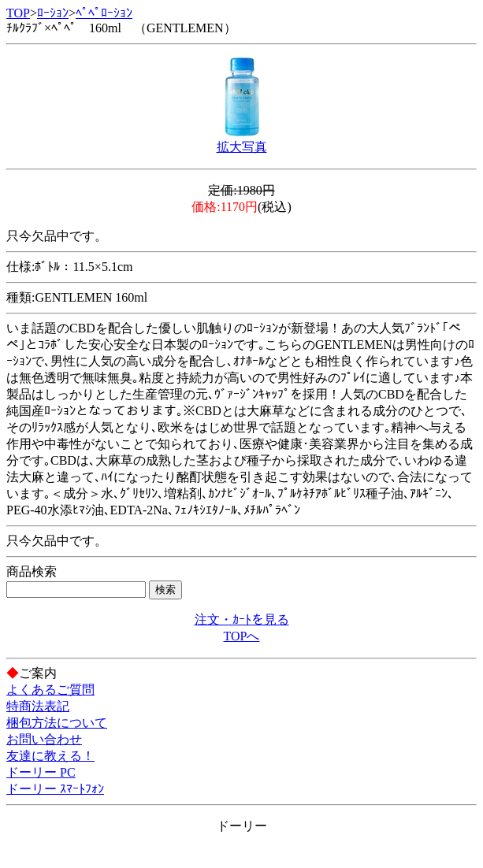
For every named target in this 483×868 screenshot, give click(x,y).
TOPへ (242, 636)
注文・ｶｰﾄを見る (242, 619)
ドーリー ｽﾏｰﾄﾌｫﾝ (55, 789)
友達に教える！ (50, 756)
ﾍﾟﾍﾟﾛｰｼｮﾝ (104, 13)
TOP (18, 13)
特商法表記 (38, 706)
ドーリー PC (41, 772)
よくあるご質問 (50, 690)
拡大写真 (242, 147)
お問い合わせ (44, 739)
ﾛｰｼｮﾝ (53, 13)
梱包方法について (57, 723)
